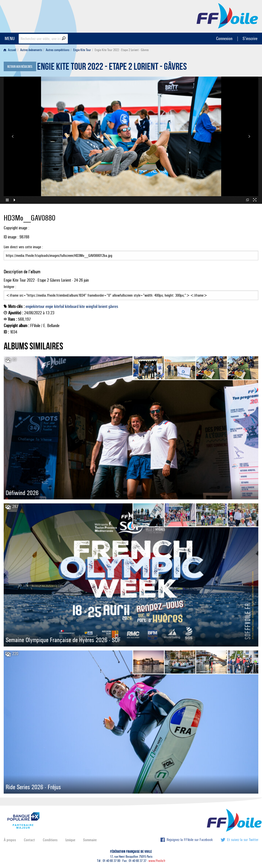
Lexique (70, 840)
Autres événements (31, 50)
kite (82, 306)
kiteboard (72, 306)
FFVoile (227, 15)
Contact (29, 840)
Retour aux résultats (20, 67)
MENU (10, 38)
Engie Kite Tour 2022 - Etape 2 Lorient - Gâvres (112, 68)
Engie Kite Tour (82, 50)
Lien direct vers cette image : (131, 252)
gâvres (113, 306)
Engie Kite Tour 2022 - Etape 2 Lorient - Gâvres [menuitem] (122, 50)
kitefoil (59, 306)
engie (49, 306)
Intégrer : (131, 292)
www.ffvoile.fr (157, 861)
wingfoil (92, 306)
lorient (103, 306)
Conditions (50, 840)
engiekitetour (35, 306)
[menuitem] (11, 50)
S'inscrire (250, 38)
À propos (10, 840)
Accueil (10, 50)
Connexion (224, 38)
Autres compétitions (58, 50)
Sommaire (90, 840)
